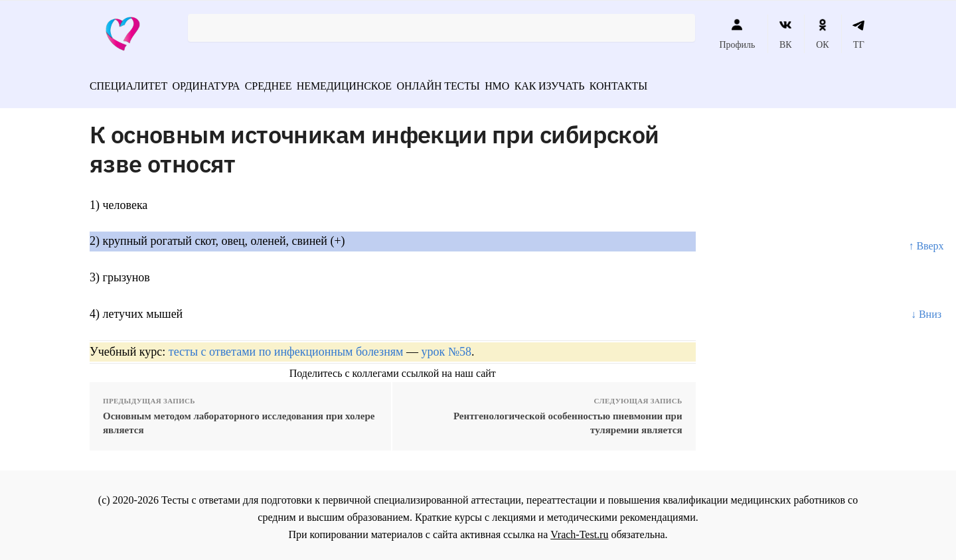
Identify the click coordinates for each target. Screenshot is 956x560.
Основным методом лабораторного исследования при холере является (239, 418)
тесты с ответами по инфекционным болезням (286, 347)
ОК (822, 34)
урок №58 (446, 347)
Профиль (737, 34)
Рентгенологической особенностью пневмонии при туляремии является (568, 418)
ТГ (859, 34)
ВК (786, 34)
